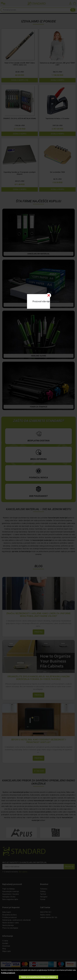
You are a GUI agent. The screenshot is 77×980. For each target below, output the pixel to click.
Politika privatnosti (8, 973)
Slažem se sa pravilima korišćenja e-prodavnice (38, 977)
